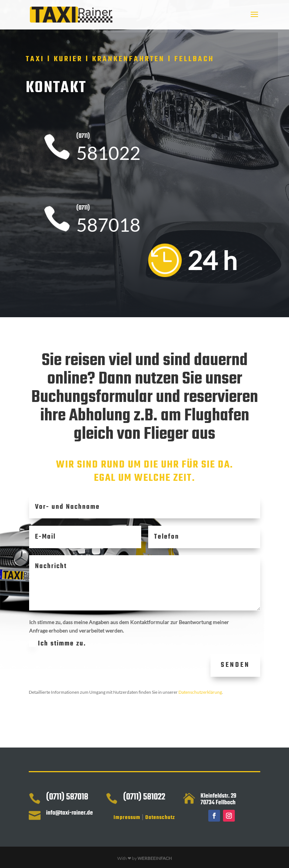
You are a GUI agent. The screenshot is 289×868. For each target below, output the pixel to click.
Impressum (127, 818)
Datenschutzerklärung (200, 692)
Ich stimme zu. (99, 644)
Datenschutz (160, 818)
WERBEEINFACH (155, 858)
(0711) (83, 136)
